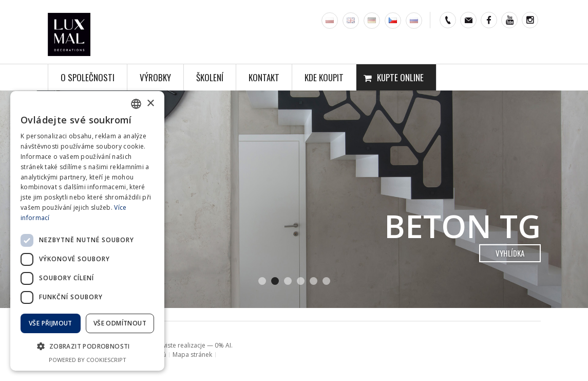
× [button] (150, 104)
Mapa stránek (192, 355)
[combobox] (136, 104)
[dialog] (87, 231)
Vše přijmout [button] (51, 323)
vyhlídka (510, 253)
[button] (87, 347)
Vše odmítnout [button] (120, 323)
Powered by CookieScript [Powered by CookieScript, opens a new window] (88, 360)
